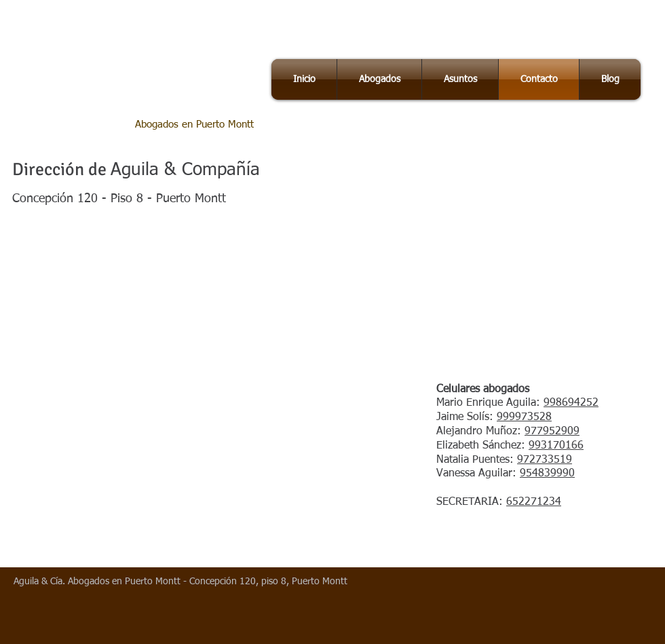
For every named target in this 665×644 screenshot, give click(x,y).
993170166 (556, 446)
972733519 (545, 460)
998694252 (571, 403)
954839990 (547, 474)
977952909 (552, 432)
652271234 (534, 502)
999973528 (524, 417)
